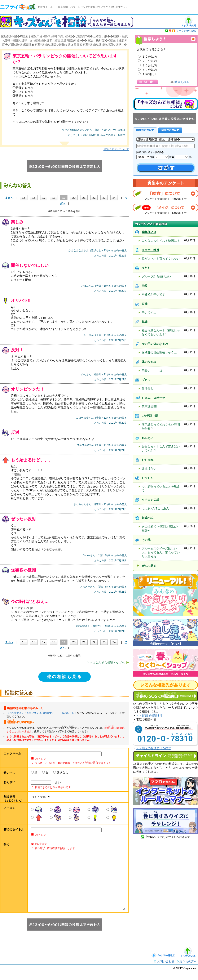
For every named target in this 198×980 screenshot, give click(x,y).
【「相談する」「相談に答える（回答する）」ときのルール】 (42, 713)
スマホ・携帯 (150, 250)
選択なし (62, 772)
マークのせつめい (187, 31)
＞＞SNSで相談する (149, 716)
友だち (146, 268)
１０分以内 (149, 57)
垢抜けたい (149, 468)
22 (94, 198)
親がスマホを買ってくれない (161, 259)
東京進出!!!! (149, 406)
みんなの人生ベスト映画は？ (161, 241)
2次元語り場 (150, 416)
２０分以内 (149, 61)
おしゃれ (148, 460)
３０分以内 (149, 65)
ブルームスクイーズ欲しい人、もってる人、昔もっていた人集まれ (161, 552)
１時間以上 (149, 74)
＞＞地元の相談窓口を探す (154, 748)
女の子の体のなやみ (155, 344)
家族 (145, 304)
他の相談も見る (65, 677)
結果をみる (182, 82)
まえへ (9, 198)
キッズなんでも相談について (166, 104)
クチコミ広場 (150, 500)
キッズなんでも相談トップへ (106, 663)
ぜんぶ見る (149, 566)
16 (34, 198)
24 (114, 198)
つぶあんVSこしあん (155, 508)
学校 (145, 286)
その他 (146, 540)
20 (74, 198)
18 (54, 198)
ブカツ (146, 380)
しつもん (148, 478)
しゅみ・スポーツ (153, 398)
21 (84, 198)
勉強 (145, 322)
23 (104, 198)
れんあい (148, 438)
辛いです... (149, 312)
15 (24, 198)
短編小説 (148, 518)
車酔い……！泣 (152, 370)
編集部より (149, 232)
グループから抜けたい (156, 276)
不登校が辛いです (153, 294)
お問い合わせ (166, 970)
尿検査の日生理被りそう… (159, 352)
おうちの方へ (188, 970)
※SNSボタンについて (116, 149)
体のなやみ (149, 362)
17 (44, 198)
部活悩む (148, 388)
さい (56, 782)
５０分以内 (149, 70)
